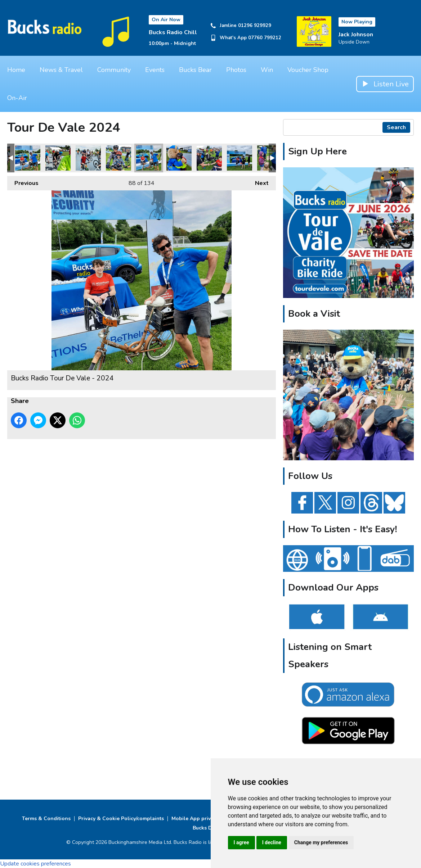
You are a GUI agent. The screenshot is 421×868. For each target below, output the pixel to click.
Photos (236, 70)
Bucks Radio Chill (173, 32)
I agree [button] (241, 842)
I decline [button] (272, 842)
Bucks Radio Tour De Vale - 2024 (28, 158)
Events (155, 70)
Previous (23, 182)
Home (16, 70)
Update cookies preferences (35, 864)
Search (396, 127)
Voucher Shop (308, 70)
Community (114, 70)
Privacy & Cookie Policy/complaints (121, 819)
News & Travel (61, 70)
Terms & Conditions (46, 819)
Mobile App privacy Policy (203, 819)
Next (258, 182)
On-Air (17, 98)
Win (267, 70)
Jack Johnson (356, 35)
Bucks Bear (195, 70)
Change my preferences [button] (321, 842)
